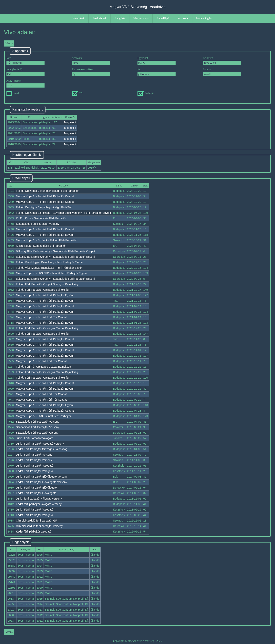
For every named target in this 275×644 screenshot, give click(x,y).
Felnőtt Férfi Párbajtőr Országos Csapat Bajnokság (47, 328)
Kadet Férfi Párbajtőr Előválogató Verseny (41, 482)
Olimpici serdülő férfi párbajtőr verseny (39, 526)
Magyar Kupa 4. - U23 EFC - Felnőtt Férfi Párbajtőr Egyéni (51, 273)
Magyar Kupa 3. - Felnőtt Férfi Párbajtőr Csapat (45, 411)
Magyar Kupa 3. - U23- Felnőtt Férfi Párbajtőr (43, 416)
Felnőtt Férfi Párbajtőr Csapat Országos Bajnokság (47, 284)
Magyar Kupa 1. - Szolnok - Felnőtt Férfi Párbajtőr (46, 240)
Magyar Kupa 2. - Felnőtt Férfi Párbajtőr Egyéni (45, 235)
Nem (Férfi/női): (25, 72)
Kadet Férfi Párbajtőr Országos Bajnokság (42, 449)
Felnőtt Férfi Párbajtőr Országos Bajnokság (42, 290)
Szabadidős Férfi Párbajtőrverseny (37, 433)
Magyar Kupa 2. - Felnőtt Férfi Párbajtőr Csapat (45, 196)
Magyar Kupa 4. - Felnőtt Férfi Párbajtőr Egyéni (45, 323)
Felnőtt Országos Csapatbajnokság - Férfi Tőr (44, 207)
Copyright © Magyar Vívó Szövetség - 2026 (137, 641)
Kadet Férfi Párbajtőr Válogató (34, 471)
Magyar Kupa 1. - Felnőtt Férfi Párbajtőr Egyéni (45, 301)
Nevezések (79, 18)
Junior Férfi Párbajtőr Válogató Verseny (40, 444)
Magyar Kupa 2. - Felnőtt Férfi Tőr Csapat (41, 394)
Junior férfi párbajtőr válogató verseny (39, 499)
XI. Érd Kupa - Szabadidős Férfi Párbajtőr (41, 218)
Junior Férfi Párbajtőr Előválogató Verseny (42, 477)
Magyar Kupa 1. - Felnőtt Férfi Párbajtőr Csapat (45, 202)
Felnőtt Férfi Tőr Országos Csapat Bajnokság (43, 367)
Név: (25, 61)
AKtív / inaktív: (25, 84)
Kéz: (157, 72)
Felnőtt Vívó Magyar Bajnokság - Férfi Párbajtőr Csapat (50, 262)
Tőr (77, 93)
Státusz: (222, 72)
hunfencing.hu (204, 18)
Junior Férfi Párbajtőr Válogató (35, 438)
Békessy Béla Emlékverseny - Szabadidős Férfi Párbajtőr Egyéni (55, 257)
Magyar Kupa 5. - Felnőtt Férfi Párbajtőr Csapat (45, 306)
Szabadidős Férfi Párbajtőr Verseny (37, 224)
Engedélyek (163, 18)
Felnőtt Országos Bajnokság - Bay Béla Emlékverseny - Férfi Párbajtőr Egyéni (63, 213)
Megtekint (70, 122)
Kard (13, 93)
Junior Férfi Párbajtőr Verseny (34, 455)
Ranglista (120, 18)
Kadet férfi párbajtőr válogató (34, 532)
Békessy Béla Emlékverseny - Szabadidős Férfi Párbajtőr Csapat (55, 251)
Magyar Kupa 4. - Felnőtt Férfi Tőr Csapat (41, 317)
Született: (222, 61)
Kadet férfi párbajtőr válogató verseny (39, 504)
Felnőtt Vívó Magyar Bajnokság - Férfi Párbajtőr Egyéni (49, 268)
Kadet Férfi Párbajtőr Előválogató (36, 493)
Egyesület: (157, 61)
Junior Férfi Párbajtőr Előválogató (36, 488)
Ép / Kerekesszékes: (91, 72)
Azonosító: (91, 61)
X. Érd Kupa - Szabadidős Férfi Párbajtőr (41, 246)
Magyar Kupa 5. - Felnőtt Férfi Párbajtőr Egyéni (45, 312)
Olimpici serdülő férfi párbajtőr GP (36, 521)
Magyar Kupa (141, 18)
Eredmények (100, 18)
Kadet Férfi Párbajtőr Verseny (34, 460)
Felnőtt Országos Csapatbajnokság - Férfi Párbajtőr (47, 191)
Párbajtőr (146, 93)
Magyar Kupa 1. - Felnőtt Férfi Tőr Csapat (41, 361)
